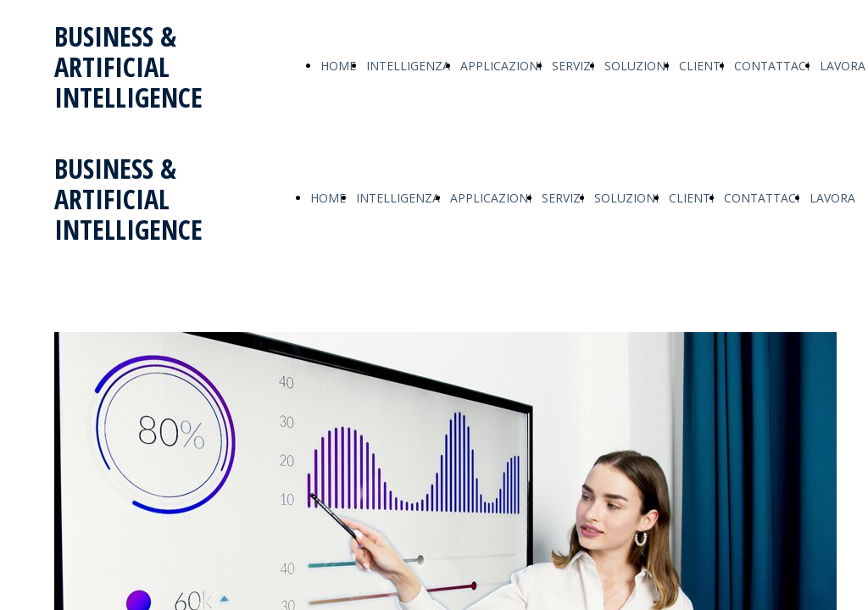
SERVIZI (573, 66)
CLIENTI (701, 66)
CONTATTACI (772, 66)
